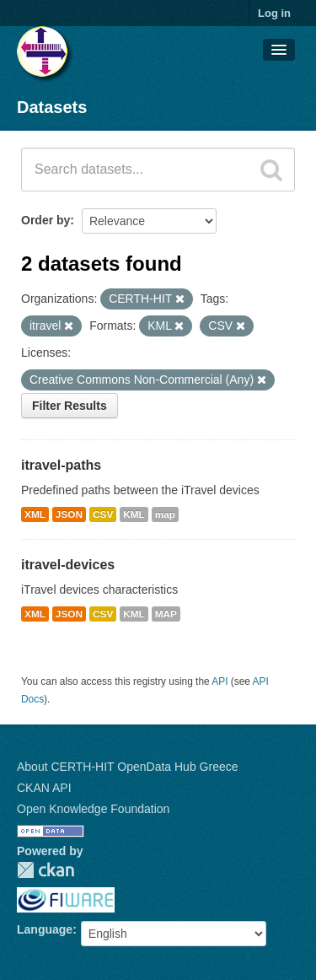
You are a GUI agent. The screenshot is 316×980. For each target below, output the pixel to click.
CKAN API (44, 788)
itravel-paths (61, 465)
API (220, 681)
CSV (103, 514)
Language (45, 929)
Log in (274, 13)
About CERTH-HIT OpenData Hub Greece (128, 767)
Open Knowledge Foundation (93, 809)
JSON (69, 514)
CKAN (46, 870)
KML (134, 514)
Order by (46, 220)
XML (35, 514)
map (165, 514)
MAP (166, 614)
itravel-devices (68, 565)
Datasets (52, 107)
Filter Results (70, 406)
